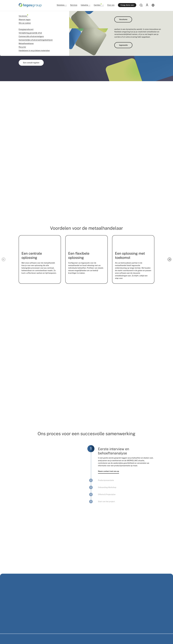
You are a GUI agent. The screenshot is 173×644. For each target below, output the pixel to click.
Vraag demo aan (127, 5)
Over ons (111, 5)
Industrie (84, 5)
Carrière (98, 5)
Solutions (61, 5)
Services (74, 5)
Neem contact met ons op (109, 471)
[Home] (30, 5)
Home (20, 14)
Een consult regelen (31, 63)
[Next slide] (169, 259)
